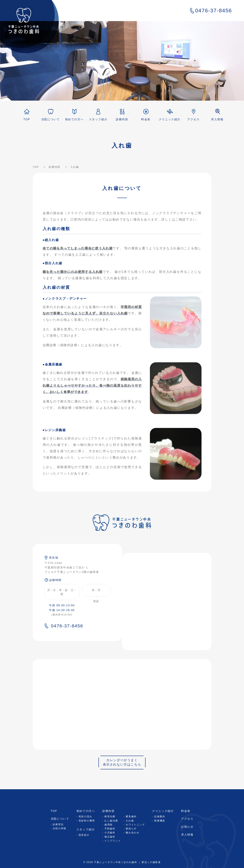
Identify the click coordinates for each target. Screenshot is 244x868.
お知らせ (187, 827)
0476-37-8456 (211, 11)
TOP (54, 811)
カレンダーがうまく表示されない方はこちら (122, 762)
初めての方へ (86, 811)
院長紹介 (84, 835)
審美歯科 (131, 816)
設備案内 (160, 816)
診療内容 (108, 811)
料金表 (186, 811)
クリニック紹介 (163, 811)
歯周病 (108, 825)
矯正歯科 (110, 837)
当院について (60, 819)
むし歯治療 (111, 821)
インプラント (113, 841)
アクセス (187, 819)
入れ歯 (130, 821)
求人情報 (187, 835)
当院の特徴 (59, 828)
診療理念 (58, 824)
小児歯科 (110, 833)
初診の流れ (85, 816)
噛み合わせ (133, 833)
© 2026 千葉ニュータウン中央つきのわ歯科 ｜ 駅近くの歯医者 (122, 862)
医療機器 (160, 821)
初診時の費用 (87, 821)
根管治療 (110, 816)
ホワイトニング (135, 825)
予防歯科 (110, 829)
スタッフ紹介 (86, 829)
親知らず (131, 829)
